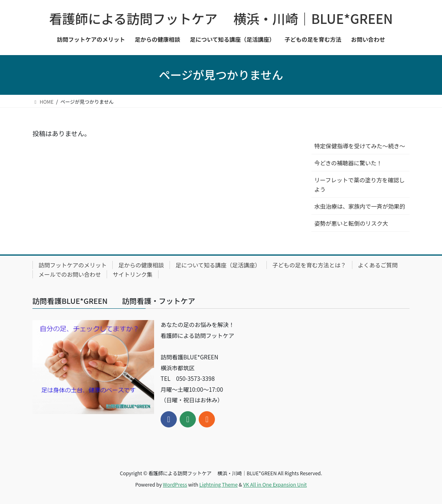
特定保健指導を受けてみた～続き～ (360, 146)
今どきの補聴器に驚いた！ (348, 163)
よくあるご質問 (378, 265)
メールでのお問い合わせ (70, 274)
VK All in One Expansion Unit (275, 484)
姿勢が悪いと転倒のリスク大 (351, 223)
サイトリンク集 (133, 274)
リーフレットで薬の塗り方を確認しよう (359, 185)
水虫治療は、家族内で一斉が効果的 (360, 206)
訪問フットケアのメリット (73, 265)
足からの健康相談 (141, 265)
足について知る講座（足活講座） (218, 265)
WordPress (175, 484)
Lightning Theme (218, 484)
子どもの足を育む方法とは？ (309, 265)
